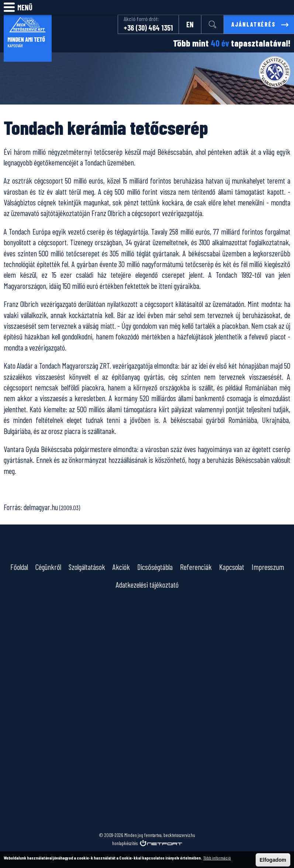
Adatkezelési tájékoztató (147, 585)
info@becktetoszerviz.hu (285, 7)
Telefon (267, 7)
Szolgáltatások (87, 567)
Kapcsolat (232, 567)
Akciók (121, 567)
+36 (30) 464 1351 (148, 28)
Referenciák (196, 567)
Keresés (248, 7)
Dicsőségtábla (155, 567)
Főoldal (19, 567)
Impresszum (268, 567)
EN (189, 24)
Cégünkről (48, 567)
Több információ (217, 858)
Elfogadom (273, 860)
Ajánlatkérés (253, 24)
